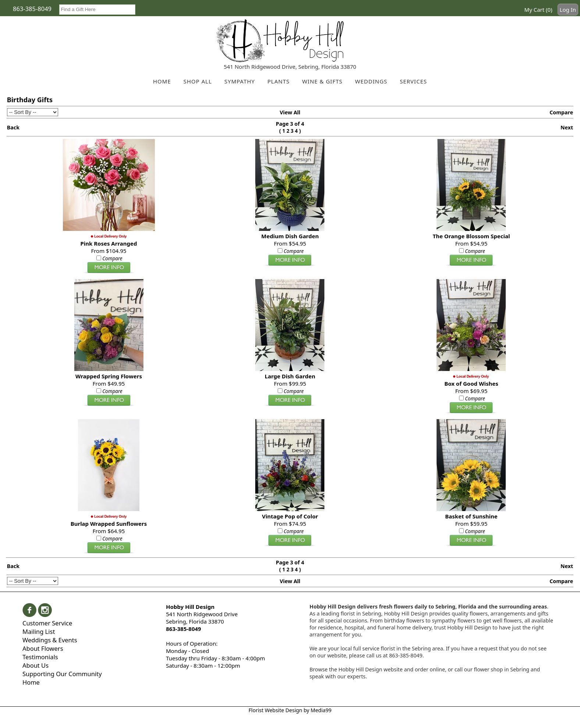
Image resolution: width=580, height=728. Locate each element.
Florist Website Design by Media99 (290, 710)
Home (31, 682)
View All (290, 112)
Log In (568, 10)
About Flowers (43, 648)
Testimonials (40, 657)
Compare (561, 112)
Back (13, 127)
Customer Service (47, 623)
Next (567, 127)
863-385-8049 (32, 9)
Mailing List (39, 631)
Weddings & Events (50, 640)
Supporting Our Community (62, 674)
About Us (35, 665)
